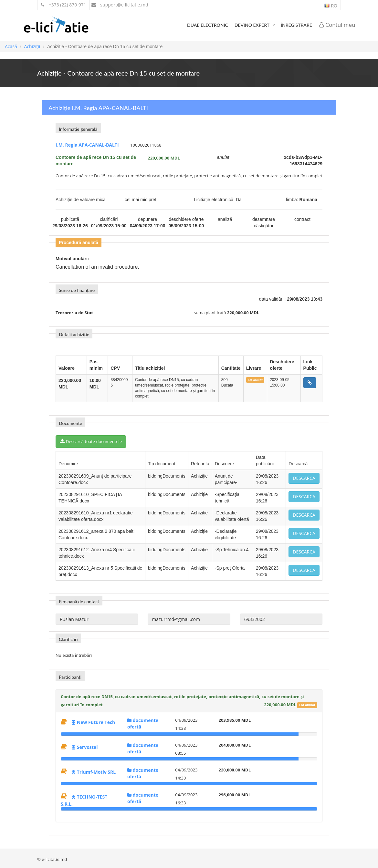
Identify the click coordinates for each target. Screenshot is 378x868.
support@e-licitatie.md (120, 5)
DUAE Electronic (208, 25)
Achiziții (32, 46)
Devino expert (252, 25)
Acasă (11, 46)
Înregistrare (296, 25)
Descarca (304, 478)
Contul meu (337, 25)
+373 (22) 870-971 (63, 5)
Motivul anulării (72, 259)
